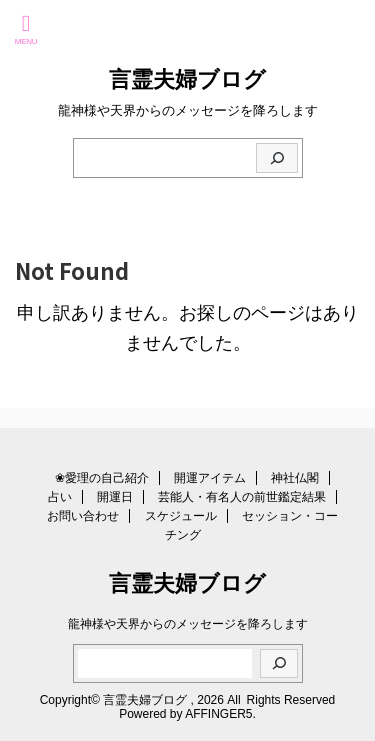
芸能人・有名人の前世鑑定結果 (242, 497)
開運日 (115, 497)
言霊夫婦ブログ (187, 79)
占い (60, 497)
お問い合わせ (83, 516)
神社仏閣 (295, 478)
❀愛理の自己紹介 (102, 478)
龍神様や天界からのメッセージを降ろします (188, 624)
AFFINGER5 (218, 714)
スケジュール (181, 516)
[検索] (277, 158)
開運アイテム (210, 478)
